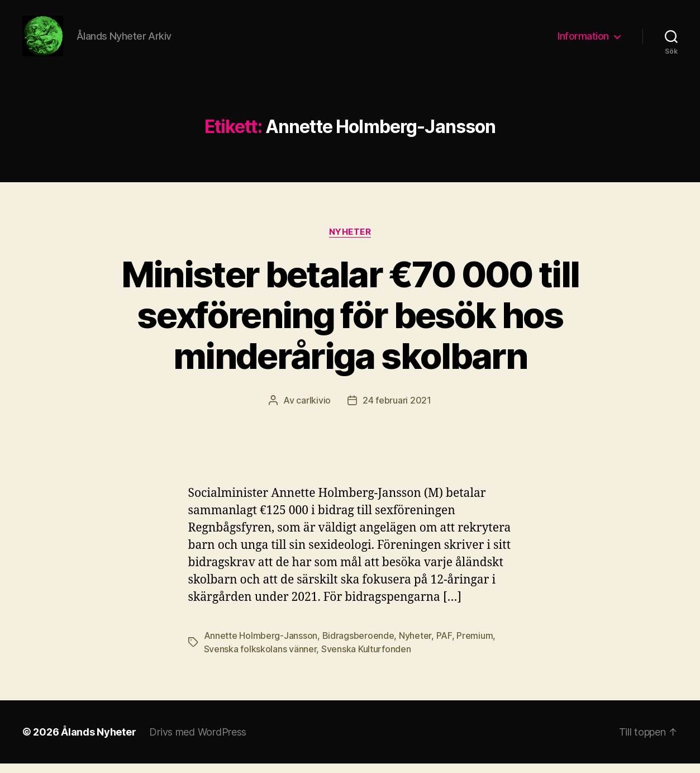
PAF (444, 645)
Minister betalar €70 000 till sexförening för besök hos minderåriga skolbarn (350, 324)
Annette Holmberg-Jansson (261, 645)
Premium (475, 645)
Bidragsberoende (358, 645)
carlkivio (313, 410)
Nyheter (350, 241)
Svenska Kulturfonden (366, 658)
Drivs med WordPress (198, 741)
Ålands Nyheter (98, 741)
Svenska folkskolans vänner (260, 658)
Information (583, 41)
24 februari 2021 (397, 410)
